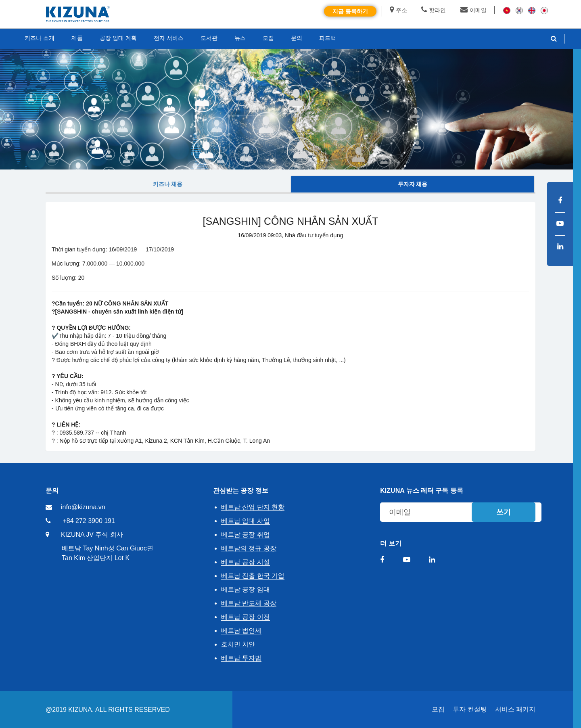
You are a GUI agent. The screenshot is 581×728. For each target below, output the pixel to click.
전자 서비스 (169, 38)
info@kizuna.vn (83, 507)
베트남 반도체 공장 (249, 603)
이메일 (473, 10)
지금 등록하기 (350, 11)
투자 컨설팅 (470, 709)
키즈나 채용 (168, 184)
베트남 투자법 (241, 658)
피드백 (328, 38)
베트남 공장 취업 (246, 534)
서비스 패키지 (515, 709)
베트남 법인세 (241, 631)
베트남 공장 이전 (246, 617)
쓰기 (504, 512)
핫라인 (434, 10)
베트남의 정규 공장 (249, 548)
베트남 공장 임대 (246, 589)
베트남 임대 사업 (246, 521)
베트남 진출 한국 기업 (253, 576)
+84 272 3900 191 (89, 521)
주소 (398, 10)
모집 (438, 709)
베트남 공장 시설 (246, 562)
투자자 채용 (413, 184)
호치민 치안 (238, 644)
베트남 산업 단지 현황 (253, 507)
